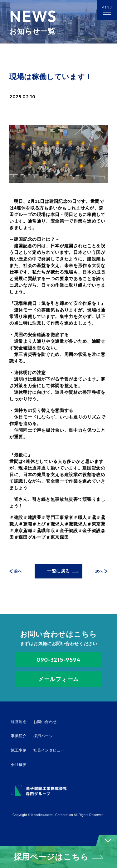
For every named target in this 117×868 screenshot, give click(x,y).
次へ (101, 571)
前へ (16, 571)
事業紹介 (19, 736)
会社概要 (19, 765)
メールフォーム (58, 679)
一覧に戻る (63, 571)
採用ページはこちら (58, 857)
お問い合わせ (45, 722)
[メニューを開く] (107, 10)
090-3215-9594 (58, 660)
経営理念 (19, 722)
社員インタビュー (49, 750)
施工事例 (19, 750)
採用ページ (43, 736)
